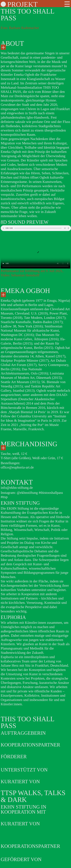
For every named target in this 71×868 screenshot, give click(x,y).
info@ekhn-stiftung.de (17, 488)
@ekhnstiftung (27, 493)
